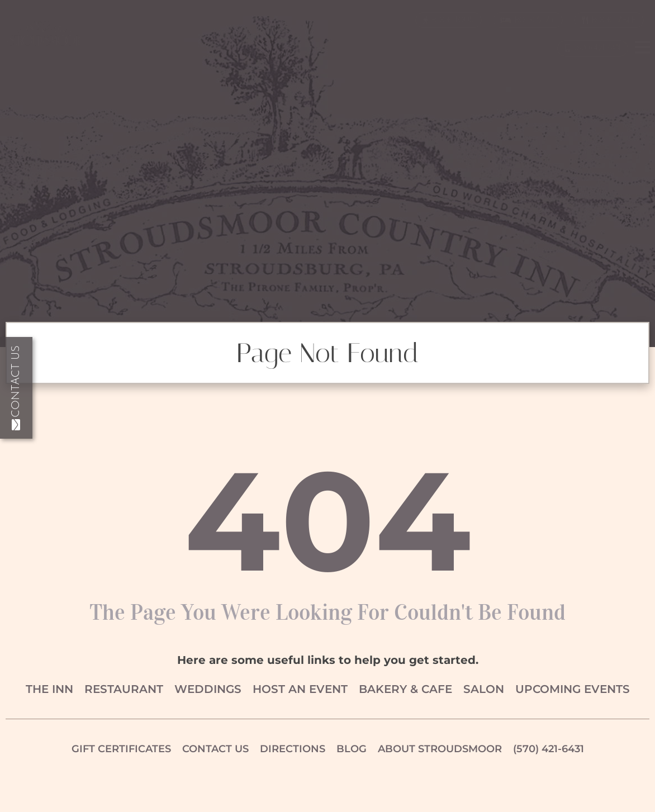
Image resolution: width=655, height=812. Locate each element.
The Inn (49, 689)
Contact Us (16, 388)
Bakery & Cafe (405, 689)
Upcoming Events (573, 689)
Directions (293, 749)
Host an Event (300, 689)
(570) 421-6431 (549, 749)
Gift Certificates (121, 749)
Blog (352, 749)
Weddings (208, 689)
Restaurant (124, 689)
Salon (484, 689)
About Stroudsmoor (440, 749)
